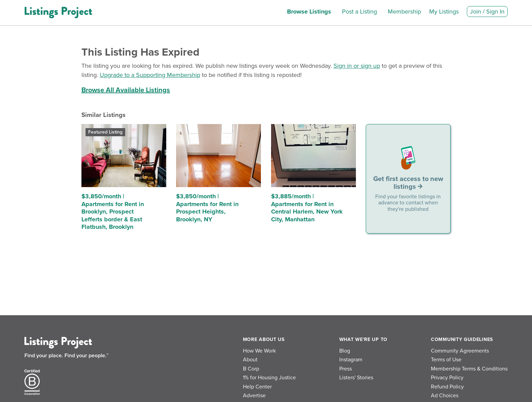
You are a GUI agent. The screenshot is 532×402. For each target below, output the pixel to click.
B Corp (251, 369)
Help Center (257, 387)
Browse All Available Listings (126, 90)
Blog (345, 351)
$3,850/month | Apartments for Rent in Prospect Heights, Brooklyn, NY (207, 208)
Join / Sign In (487, 12)
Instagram (351, 360)
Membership (404, 12)
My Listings (444, 12)
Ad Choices (445, 396)
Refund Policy (447, 387)
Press (346, 369)
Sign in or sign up (357, 66)
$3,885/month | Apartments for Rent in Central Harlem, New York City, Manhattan (307, 208)
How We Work (259, 351)
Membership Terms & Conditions (469, 369)
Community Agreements (460, 351)
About (250, 360)
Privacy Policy (447, 378)
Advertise (254, 396)
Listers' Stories (356, 378)
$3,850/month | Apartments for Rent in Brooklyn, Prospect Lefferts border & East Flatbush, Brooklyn (113, 212)
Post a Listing (359, 12)
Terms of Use (446, 360)
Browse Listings (309, 12)
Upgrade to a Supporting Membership (150, 75)
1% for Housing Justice (269, 378)
